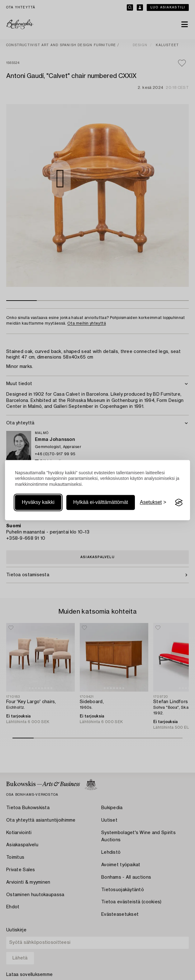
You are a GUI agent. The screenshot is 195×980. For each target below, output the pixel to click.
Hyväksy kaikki (38, 502)
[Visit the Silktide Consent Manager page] (179, 503)
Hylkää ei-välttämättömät (101, 502)
